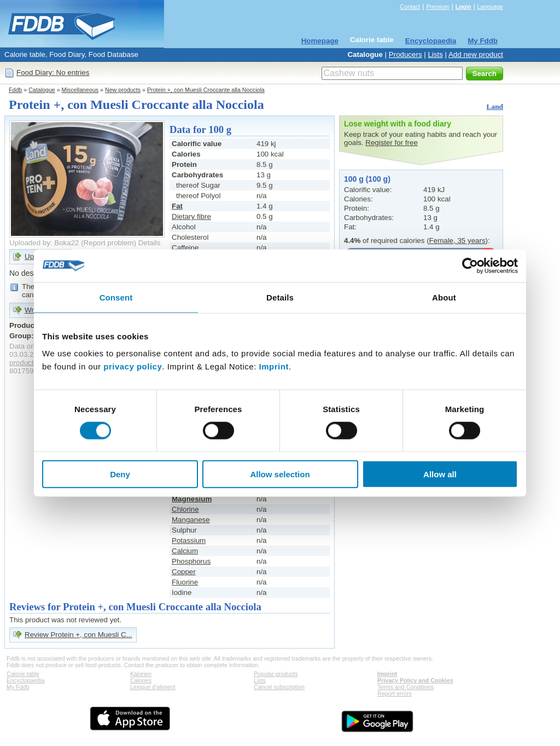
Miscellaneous (80, 90)
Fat (177, 206)
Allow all (440, 474)
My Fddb (483, 41)
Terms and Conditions (406, 687)
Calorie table (372, 40)
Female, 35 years (457, 241)
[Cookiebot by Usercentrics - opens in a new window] (470, 265)
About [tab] (444, 297)
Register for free (392, 143)
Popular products (276, 674)
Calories (141, 680)
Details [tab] (280, 297)
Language (490, 7)
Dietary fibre (191, 216)
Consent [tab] (116, 297)
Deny (120, 474)
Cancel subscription (279, 687)
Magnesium (192, 499)
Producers (406, 54)
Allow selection (280, 474)
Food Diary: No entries (53, 73)
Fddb (15, 90)
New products (123, 90)
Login (463, 7)
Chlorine (185, 509)
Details (150, 243)
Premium (438, 7)
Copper (184, 572)
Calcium (185, 551)
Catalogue (365, 54)
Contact (410, 7)
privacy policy (133, 366)
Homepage (320, 41)
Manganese (191, 520)
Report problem (109, 243)
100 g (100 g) (367, 179)
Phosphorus (191, 561)
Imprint (274, 366)
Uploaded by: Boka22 (44, 243)
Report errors (395, 693)
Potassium (189, 540)
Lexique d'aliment (153, 687)
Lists (435, 54)
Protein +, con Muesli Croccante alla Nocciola (206, 90)
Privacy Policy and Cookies (415, 680)
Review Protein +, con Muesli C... (78, 635)
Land (495, 106)
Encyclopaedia (431, 41)
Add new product (476, 54)
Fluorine (185, 582)
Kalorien (141, 674)
